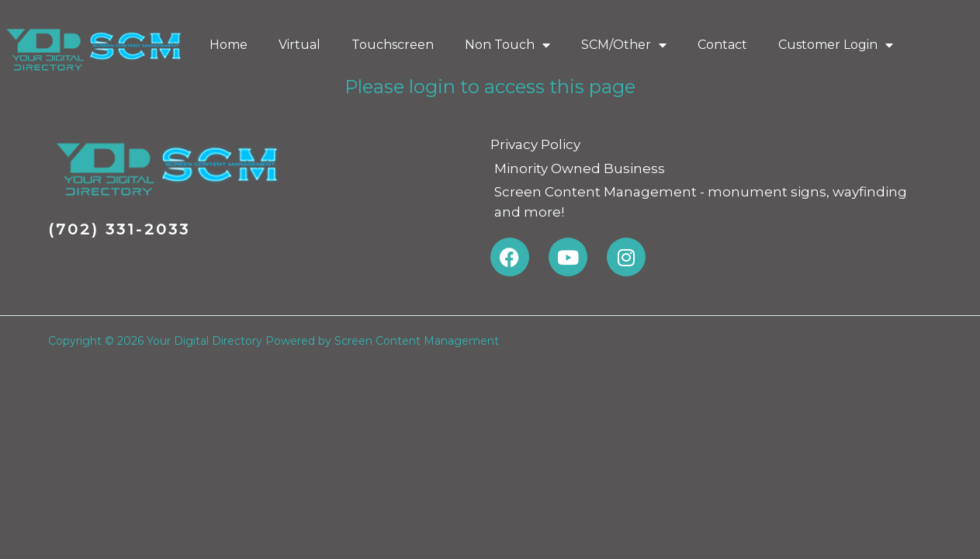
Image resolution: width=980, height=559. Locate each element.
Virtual (300, 45)
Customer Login (836, 45)
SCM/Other (624, 45)
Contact (722, 45)
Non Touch (507, 45)
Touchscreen (393, 45)
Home (229, 45)
